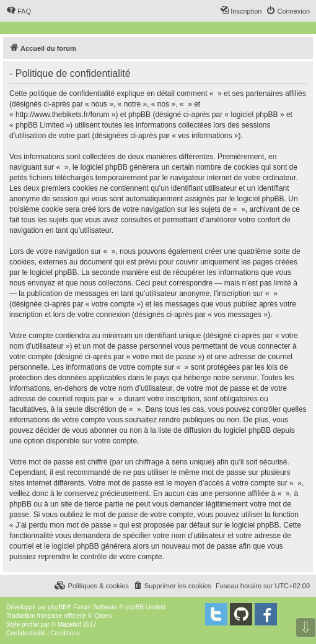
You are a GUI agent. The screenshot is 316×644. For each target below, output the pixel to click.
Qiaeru (103, 616)
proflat (30, 624)
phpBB (58, 607)
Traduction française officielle (46, 616)
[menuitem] (19, 11)
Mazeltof (69, 624)
